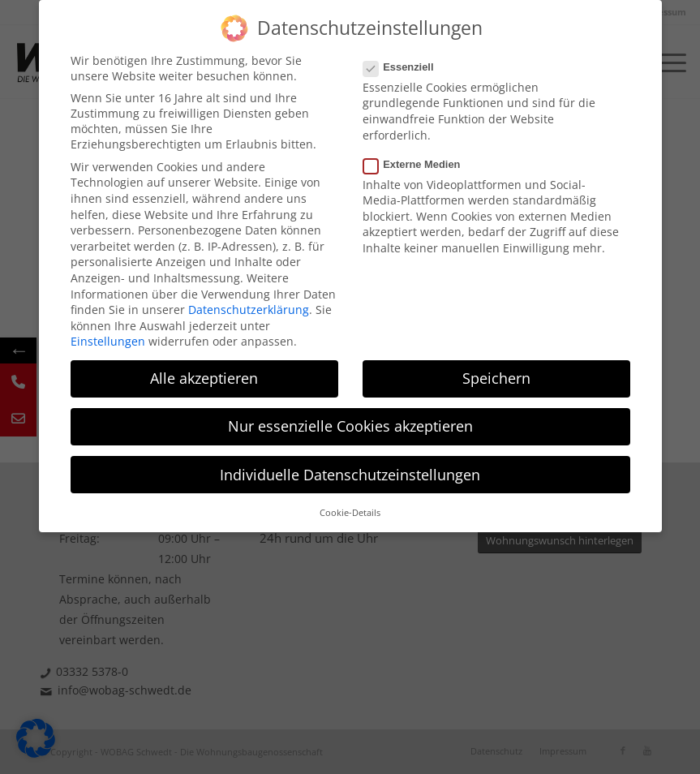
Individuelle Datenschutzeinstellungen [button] (350, 475)
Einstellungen (108, 341)
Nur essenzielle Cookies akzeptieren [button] (350, 426)
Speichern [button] (496, 378)
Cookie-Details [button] (350, 513)
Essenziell (405, 67)
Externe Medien (419, 164)
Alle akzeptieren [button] (204, 378)
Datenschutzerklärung (249, 310)
